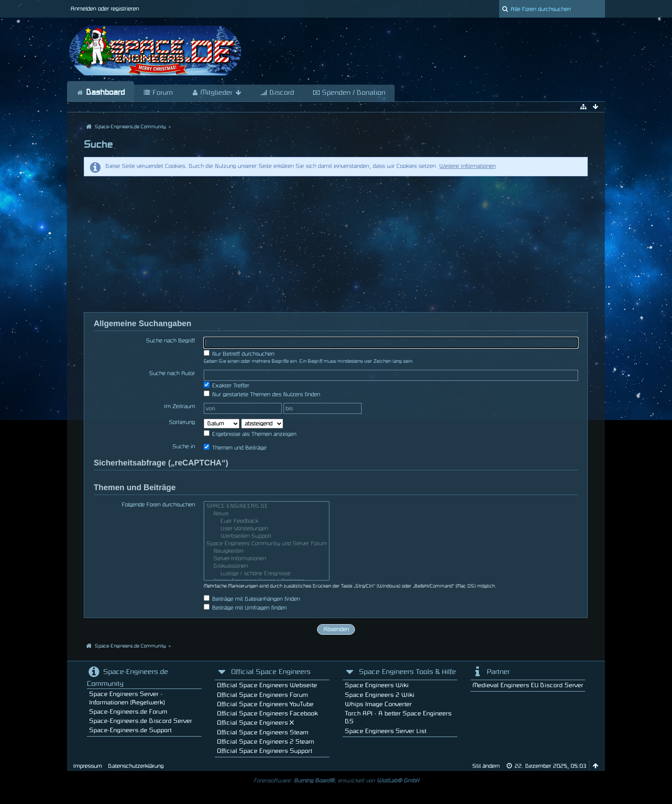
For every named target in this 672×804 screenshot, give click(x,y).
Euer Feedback (267, 522)
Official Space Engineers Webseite (267, 685)
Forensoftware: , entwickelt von (336, 781)
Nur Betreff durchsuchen (239, 353)
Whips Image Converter (378, 704)
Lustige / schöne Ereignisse (267, 575)
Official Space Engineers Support (265, 751)
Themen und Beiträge (235, 447)
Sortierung (182, 422)
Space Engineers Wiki (377, 685)
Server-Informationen (267, 560)
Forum (158, 93)
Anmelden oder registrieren (105, 9)
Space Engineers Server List (386, 731)
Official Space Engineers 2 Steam (265, 742)
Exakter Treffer (226, 385)
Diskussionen (267, 567)
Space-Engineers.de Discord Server (141, 721)
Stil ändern (486, 766)
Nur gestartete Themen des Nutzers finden (262, 394)
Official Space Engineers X (255, 723)
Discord (277, 93)
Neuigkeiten (267, 552)
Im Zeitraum (179, 406)
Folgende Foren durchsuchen (158, 505)
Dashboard (101, 93)
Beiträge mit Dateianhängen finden (252, 598)
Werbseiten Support (267, 537)
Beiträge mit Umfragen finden (245, 607)
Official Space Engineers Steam (263, 732)
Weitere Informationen (467, 166)
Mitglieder (217, 93)
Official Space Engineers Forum (262, 695)
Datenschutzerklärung (136, 766)
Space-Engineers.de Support (130, 730)
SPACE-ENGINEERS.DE (267, 507)
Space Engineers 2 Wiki (380, 695)
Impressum (88, 766)
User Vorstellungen (267, 530)
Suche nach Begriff (170, 341)
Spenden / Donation (349, 93)
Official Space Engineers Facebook (267, 713)
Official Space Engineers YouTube (265, 704)
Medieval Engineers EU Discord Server (528, 685)
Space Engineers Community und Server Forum (267, 545)
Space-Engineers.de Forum (128, 712)
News (267, 515)
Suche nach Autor (172, 373)
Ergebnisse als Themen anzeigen (250, 434)
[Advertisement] (336, 244)
